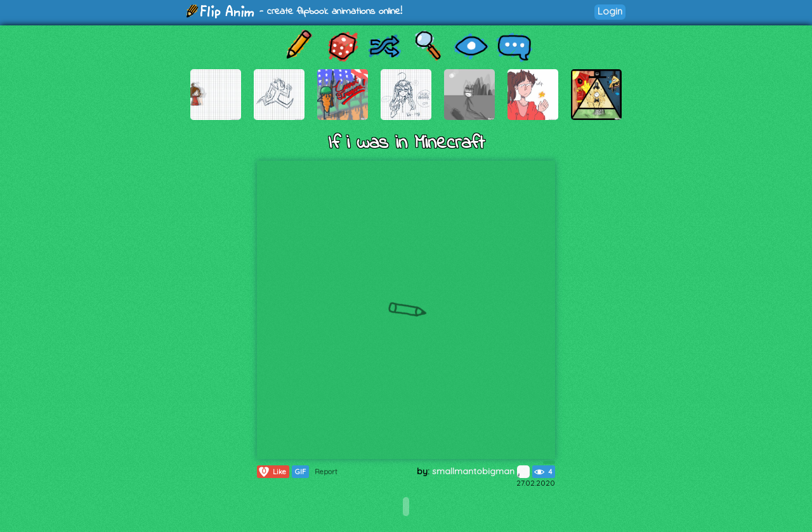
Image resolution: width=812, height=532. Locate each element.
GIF (300, 472)
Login (610, 11)
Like (272, 472)
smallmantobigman (481, 471)
